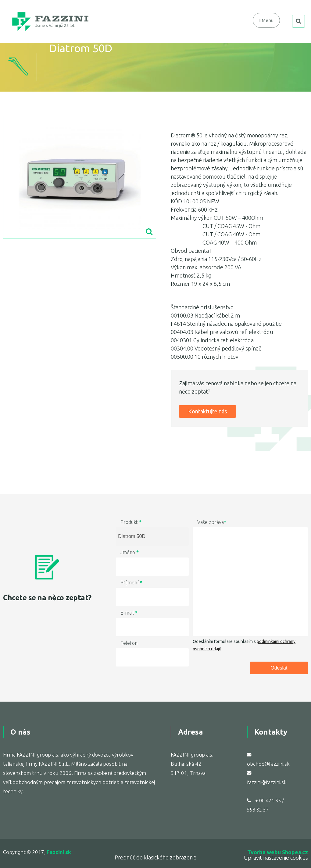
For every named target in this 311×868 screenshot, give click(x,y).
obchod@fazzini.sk (268, 764)
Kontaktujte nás (207, 411)
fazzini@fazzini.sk (267, 782)
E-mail (129, 613)
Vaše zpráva (212, 522)
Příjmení (131, 583)
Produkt (131, 522)
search (298, 21)
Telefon (129, 643)
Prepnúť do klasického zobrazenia (155, 857)
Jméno (130, 552)
